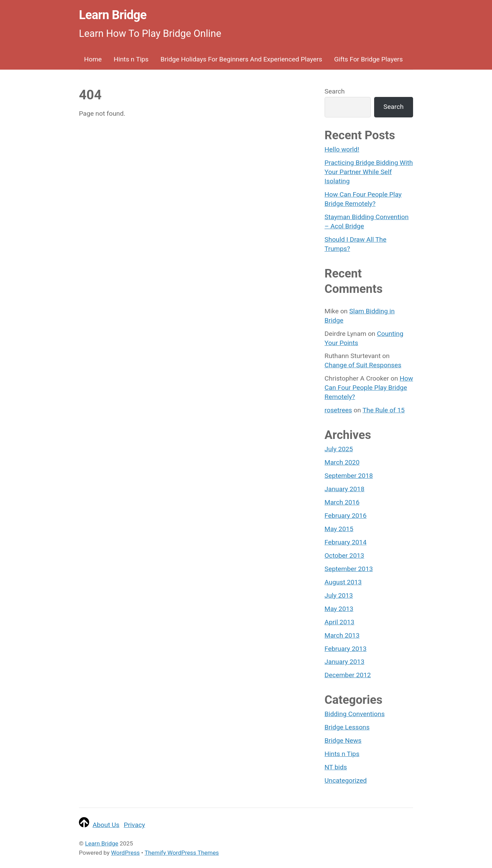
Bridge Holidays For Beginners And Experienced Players (241, 59)
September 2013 (349, 569)
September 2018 (349, 476)
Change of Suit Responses (363, 365)
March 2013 (342, 635)
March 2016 (342, 502)
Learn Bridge (102, 843)
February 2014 (346, 542)
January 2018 (345, 489)
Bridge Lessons (347, 727)
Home (93, 59)
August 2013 (343, 582)
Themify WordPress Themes (182, 853)
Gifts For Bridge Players (368, 59)
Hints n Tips (131, 59)
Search (335, 91)
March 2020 (342, 462)
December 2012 (348, 675)
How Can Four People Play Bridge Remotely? (369, 388)
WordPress (125, 853)
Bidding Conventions (355, 714)
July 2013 (339, 595)
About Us (106, 825)
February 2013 (346, 649)
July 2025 (339, 449)
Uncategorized (346, 780)
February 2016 (346, 516)
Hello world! (342, 149)
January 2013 (345, 662)
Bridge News (343, 741)
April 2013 (339, 622)
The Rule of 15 (384, 410)
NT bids (336, 767)
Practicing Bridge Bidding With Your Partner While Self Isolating (369, 172)
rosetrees (338, 410)
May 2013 (339, 609)
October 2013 (344, 556)
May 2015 (339, 529)
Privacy (134, 825)
